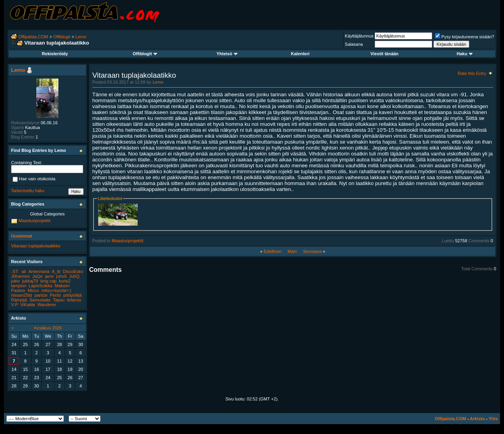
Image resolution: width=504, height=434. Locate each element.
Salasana (354, 44)
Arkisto (477, 419)
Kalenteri (300, 54)
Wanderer (47, 305)
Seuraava (312, 251)
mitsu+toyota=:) (56, 290)
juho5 (61, 276)
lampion (19, 286)
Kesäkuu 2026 (48, 328)
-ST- (15, 271)
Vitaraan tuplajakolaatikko (36, 246)
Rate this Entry (472, 73)
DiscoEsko (73, 271)
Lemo (81, 37)
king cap (49, 281)
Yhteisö (227, 54)
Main (292, 251)
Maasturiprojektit (128, 241)
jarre (49, 276)
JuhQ (74, 276)
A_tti (56, 271)
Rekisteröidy (55, 54)
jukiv (15, 281)
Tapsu (59, 300)
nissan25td (21, 295)
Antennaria (39, 271)
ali (24, 271)
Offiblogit (62, 37)
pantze (41, 295)
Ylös (493, 419)
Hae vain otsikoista (34, 180)
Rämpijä (19, 300)
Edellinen (273, 251)
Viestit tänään (384, 54)
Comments (479, 241)
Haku (465, 54)
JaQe (37, 276)
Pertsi (55, 295)
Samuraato (40, 300)
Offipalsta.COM (33, 37)
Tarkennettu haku (28, 191)
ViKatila (28, 305)
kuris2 (65, 281)
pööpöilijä (73, 295)
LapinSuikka (41, 286)
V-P (15, 305)
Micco (33, 290)
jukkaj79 (30, 281)
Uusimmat (21, 236)
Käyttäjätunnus (359, 36)
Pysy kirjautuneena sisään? (465, 37)
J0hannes (21, 276)
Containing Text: (27, 163)
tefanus (74, 300)
